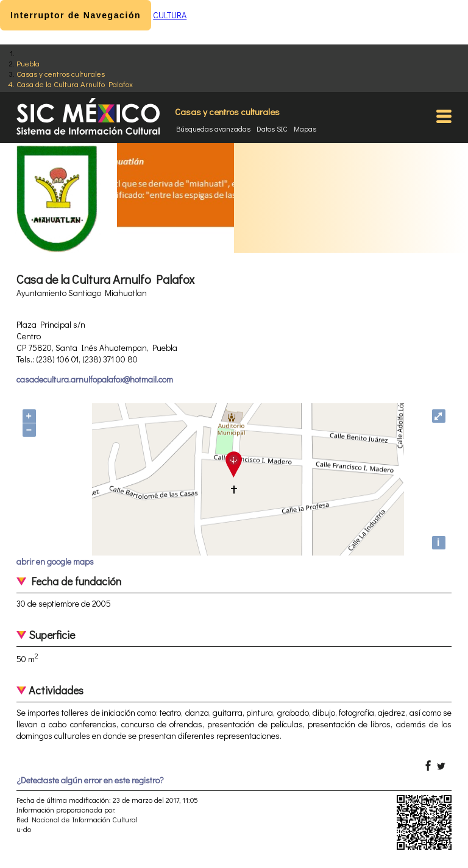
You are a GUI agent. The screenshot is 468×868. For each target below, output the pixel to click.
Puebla (28, 63)
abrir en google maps (55, 561)
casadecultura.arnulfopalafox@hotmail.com (95, 379)
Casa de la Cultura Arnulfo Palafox (75, 84)
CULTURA (170, 15)
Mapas (305, 129)
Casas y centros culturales (61, 73)
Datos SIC (272, 129)
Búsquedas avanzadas (213, 129)
